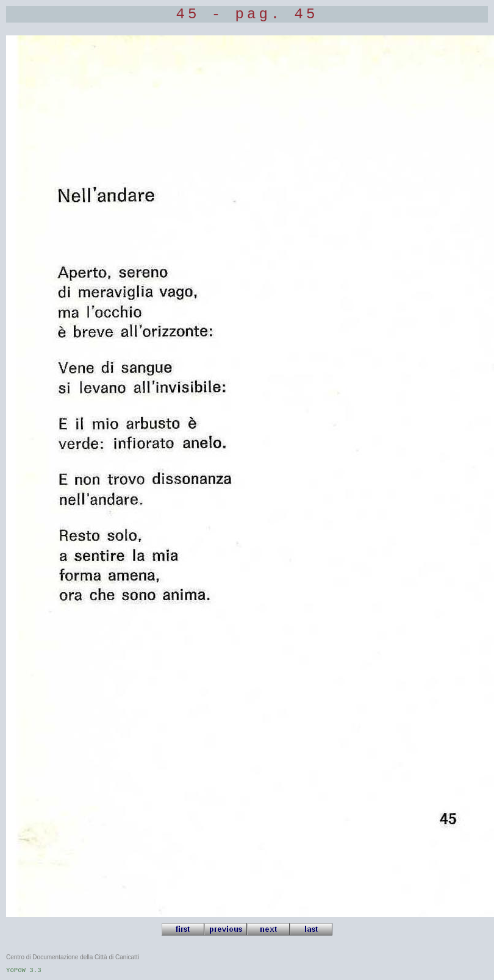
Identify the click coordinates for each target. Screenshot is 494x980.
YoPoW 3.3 (24, 970)
